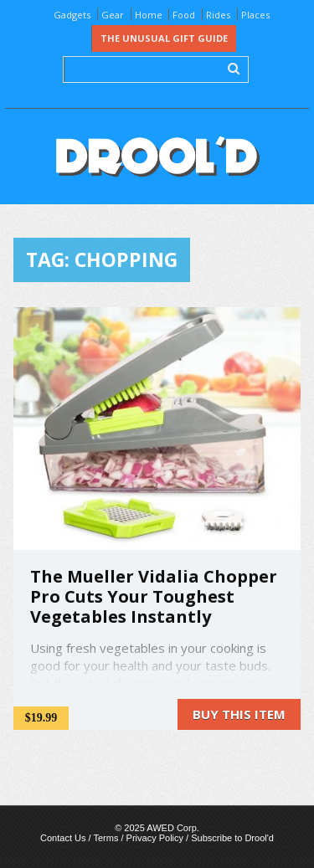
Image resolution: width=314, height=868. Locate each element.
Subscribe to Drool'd (232, 838)
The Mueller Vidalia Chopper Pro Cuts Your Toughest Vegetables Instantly (154, 596)
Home (149, 15)
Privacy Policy (155, 838)
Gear (113, 15)
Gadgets (72, 15)
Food (184, 15)
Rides (218, 15)
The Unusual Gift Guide (164, 38)
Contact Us (63, 838)
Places (255, 15)
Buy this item (239, 714)
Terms (106, 838)
